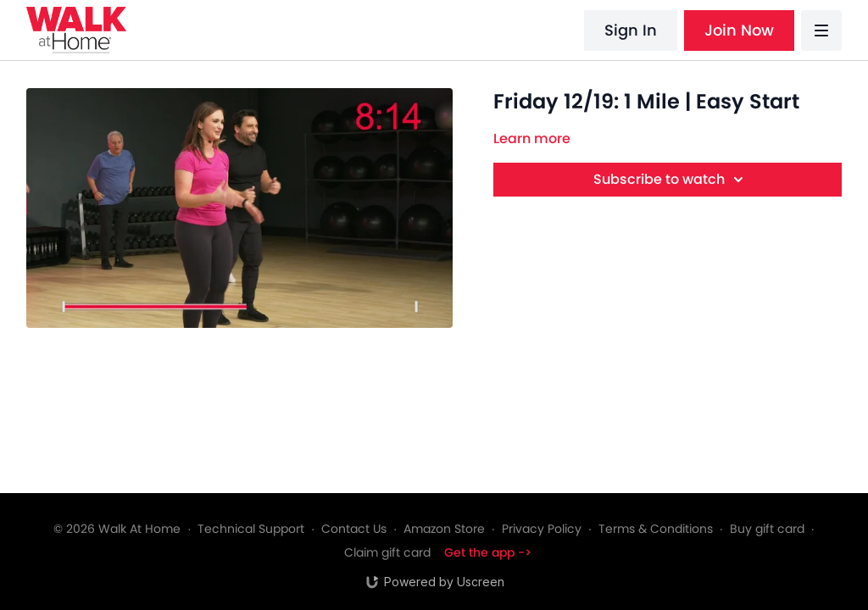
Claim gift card (387, 552)
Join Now (739, 30)
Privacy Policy (542, 529)
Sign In (631, 30)
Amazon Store (444, 529)
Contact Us (354, 529)
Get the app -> (488, 552)
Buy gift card (767, 529)
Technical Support (251, 529)
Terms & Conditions (656, 529)
